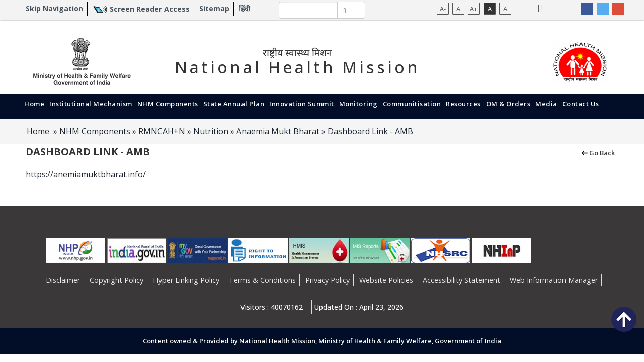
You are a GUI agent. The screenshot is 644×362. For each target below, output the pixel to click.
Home (34, 104)
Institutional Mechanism (91, 104)
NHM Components (168, 104)
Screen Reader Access (150, 9)
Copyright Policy (116, 280)
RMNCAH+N (162, 131)
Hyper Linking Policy (186, 280)
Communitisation (412, 104)
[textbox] (308, 10)
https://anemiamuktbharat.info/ (86, 174)
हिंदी (245, 8)
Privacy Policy (328, 280)
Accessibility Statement (461, 280)
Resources (463, 104)
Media (546, 104)
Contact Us (581, 104)
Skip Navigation (54, 8)
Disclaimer (63, 280)
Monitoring (358, 104)
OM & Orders (508, 104)
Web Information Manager (554, 280)
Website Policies (386, 280)
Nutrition (211, 131)
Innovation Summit (302, 104)
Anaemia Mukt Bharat (278, 131)
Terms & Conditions (262, 280)
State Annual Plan (234, 104)
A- (443, 9)
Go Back (597, 152)
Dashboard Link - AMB (370, 131)
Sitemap (214, 8)
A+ (474, 9)
